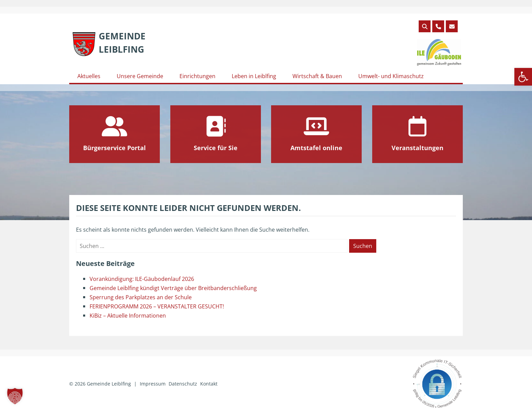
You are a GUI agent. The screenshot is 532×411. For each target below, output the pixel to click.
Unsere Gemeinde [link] (140, 76)
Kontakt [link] (209, 384)
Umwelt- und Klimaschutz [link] (391, 76)
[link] (523, 77)
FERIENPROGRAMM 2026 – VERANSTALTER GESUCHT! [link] (157, 306)
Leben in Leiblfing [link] (254, 76)
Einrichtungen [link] (197, 76)
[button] (15, 396)
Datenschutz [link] (183, 384)
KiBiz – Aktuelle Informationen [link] (128, 316)
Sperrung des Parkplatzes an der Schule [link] (141, 297)
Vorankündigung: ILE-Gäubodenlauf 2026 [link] (142, 279)
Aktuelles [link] (89, 76)
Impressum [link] (153, 384)
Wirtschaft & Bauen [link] (317, 76)
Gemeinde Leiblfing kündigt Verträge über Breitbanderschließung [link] (173, 288)
